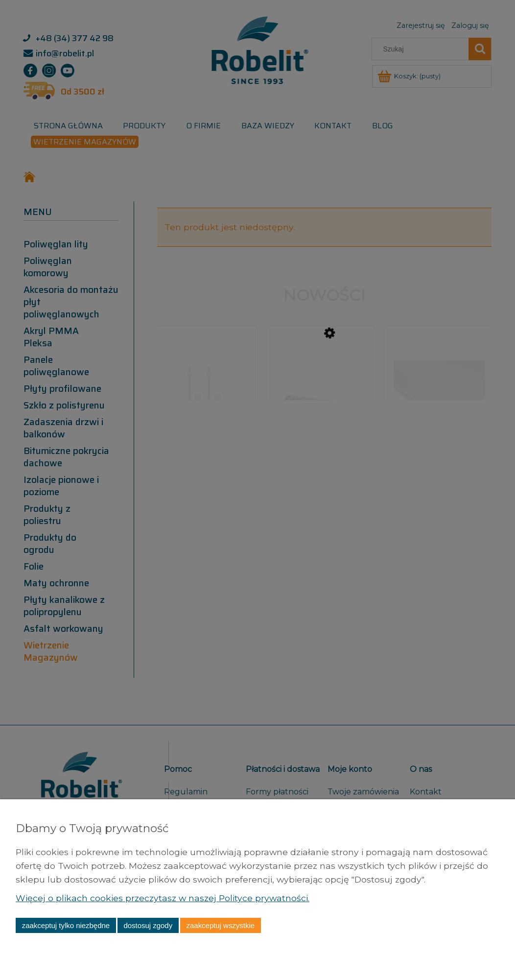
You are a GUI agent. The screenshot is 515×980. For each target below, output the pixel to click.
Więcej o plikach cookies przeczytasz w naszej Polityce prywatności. (163, 898)
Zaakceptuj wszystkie (221, 925)
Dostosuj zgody (148, 925)
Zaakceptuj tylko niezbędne (66, 925)
